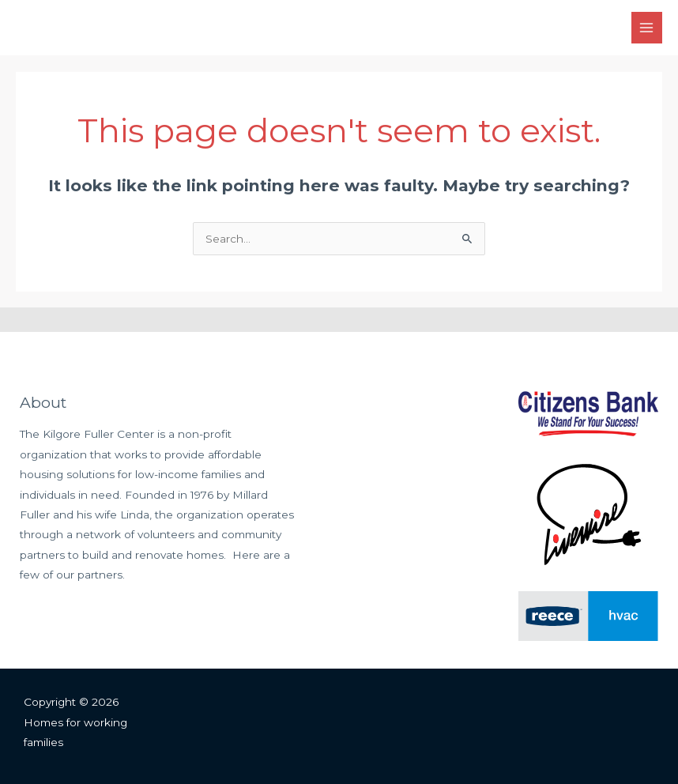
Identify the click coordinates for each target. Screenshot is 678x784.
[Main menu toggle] (647, 27)
